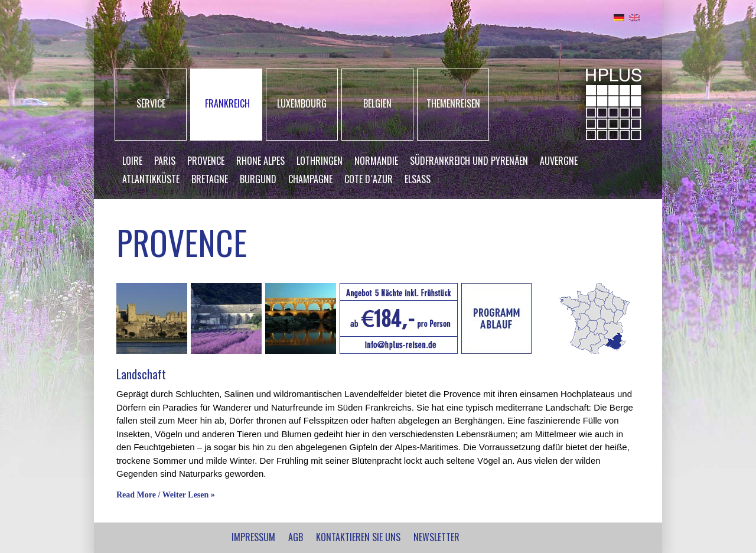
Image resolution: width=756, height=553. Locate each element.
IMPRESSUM (253, 537)
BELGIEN (377, 103)
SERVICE (151, 103)
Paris (165, 161)
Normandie (376, 161)
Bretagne (210, 179)
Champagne (310, 179)
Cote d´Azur (369, 179)
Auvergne (559, 161)
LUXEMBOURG (302, 103)
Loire (132, 161)
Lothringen (320, 161)
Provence (206, 161)
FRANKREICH (227, 103)
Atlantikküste (151, 179)
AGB (296, 537)
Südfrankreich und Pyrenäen (469, 161)
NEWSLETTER (436, 537)
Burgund (258, 179)
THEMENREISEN (453, 103)
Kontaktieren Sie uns (358, 537)
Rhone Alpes (260, 161)
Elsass (418, 179)
